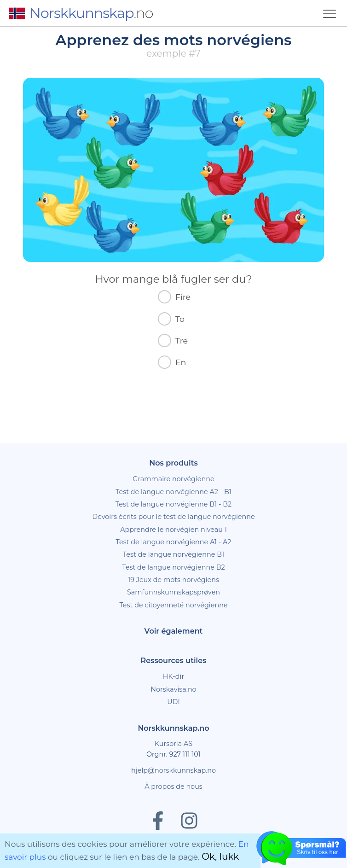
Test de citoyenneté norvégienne (173, 605)
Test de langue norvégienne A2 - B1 (173, 492)
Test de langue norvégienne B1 (174, 554)
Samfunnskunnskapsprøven (173, 592)
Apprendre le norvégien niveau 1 (173, 530)
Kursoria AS (173, 744)
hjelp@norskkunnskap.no (173, 770)
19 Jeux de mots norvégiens (173, 580)
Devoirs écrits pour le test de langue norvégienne (173, 517)
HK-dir (174, 676)
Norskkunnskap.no (173, 728)
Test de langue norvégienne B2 (173, 567)
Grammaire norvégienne (173, 479)
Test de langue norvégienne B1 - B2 (174, 504)
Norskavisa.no (173, 689)
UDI (173, 702)
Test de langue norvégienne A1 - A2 (174, 542)
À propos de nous (173, 786)
